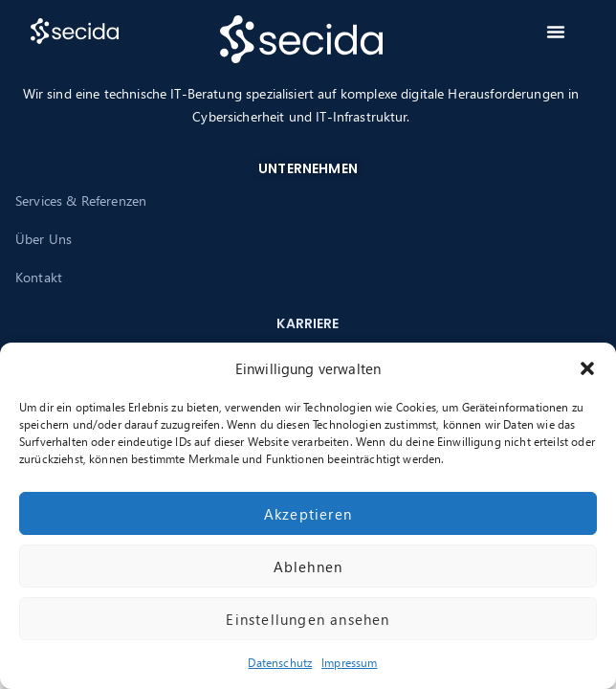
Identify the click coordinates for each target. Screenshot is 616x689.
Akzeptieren (308, 514)
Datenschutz (280, 663)
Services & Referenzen (81, 200)
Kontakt (39, 277)
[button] (587, 368)
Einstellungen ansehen (308, 619)
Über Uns (44, 239)
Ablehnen (308, 567)
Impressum (349, 663)
